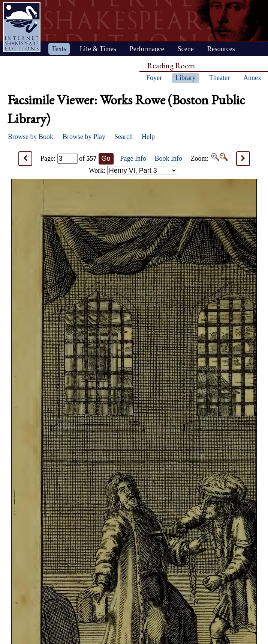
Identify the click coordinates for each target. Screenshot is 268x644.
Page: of (69, 158)
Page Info (133, 158)
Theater (219, 78)
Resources (221, 49)
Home (22, 27)
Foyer (154, 78)
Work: (133, 170)
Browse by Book (31, 137)
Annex (252, 78)
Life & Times (98, 49)
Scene (186, 49)
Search (124, 137)
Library (186, 78)
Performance (147, 49)
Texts (59, 49)
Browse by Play (84, 137)
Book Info (169, 158)
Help (148, 137)
